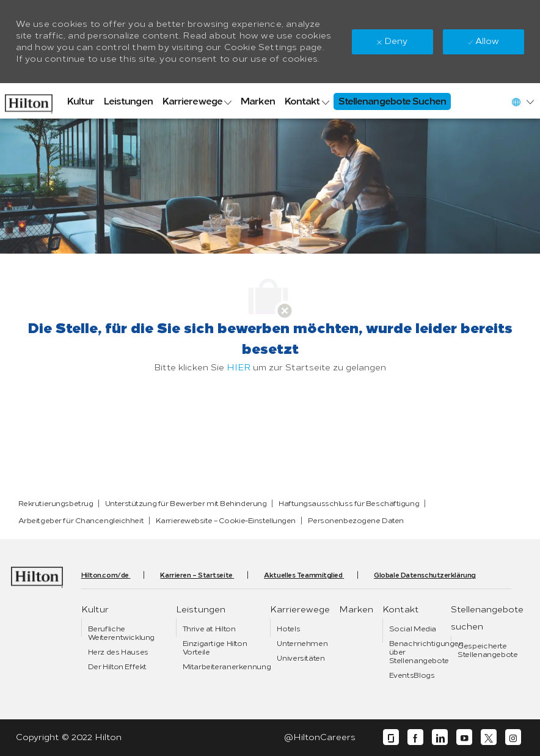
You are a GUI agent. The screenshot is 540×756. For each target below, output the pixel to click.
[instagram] (513, 737)
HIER (239, 368)
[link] (29, 101)
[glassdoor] (391, 737)
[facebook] (415, 737)
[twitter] (489, 737)
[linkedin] (440, 737)
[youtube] (464, 737)
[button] (522, 102)
